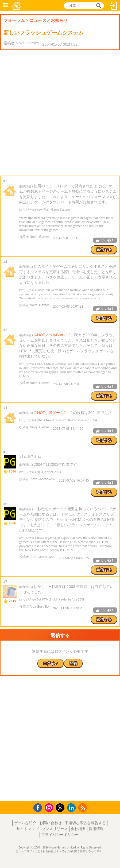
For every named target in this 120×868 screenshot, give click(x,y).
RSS (83, 807)
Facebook (39, 807)
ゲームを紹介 (25, 823)
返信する (104, 249)
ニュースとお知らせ (49, 20)
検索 (98, 6)
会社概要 (78, 829)
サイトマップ (28, 829)
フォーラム (14, 20)
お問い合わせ (51, 823)
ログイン (114, 6)
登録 (73, 663)
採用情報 (96, 829)
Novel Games (16, 6)
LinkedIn (72, 808)
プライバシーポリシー (60, 834)
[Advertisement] (60, 113)
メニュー (5, 6)
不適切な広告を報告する (85, 823)
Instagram (50, 807)
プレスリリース (55, 829)
